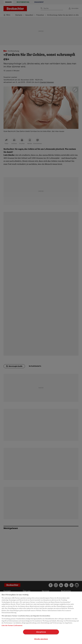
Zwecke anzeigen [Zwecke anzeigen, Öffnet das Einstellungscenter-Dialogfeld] (41, 639)
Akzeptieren (41, 632)
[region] (41, 618)
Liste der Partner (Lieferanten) (12, 625)
